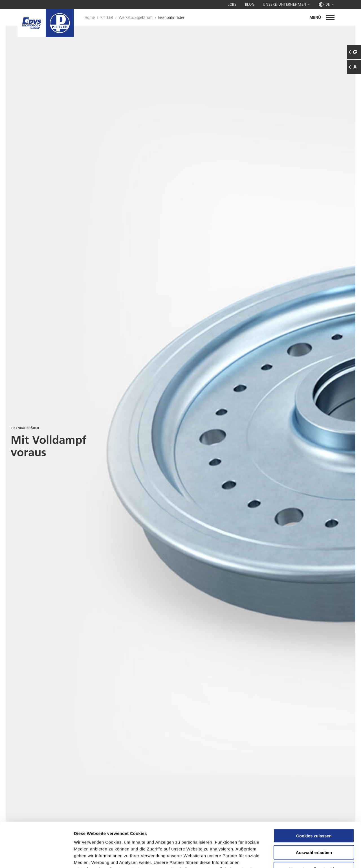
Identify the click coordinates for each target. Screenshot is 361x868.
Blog (250, 4)
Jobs (232, 4)
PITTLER (107, 17)
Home (90, 17)
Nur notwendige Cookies (314, 827)
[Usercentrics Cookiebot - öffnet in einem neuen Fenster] (37, 857)
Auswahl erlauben (314, 810)
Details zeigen (300, 857)
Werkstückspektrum (136, 17)
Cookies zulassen (314, 794)
